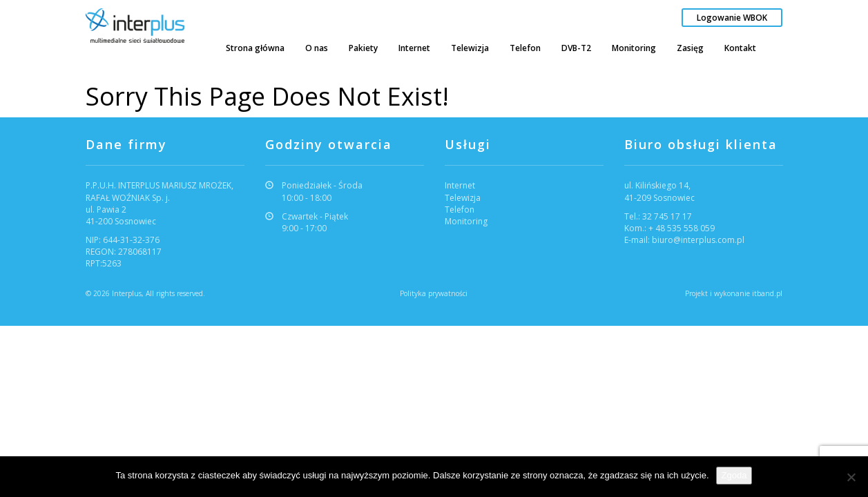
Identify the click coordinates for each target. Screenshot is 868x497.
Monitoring (634, 48)
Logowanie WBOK (732, 18)
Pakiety (363, 48)
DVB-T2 (576, 48)
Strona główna (255, 48)
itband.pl (767, 293)
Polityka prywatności (434, 293)
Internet (414, 48)
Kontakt (740, 48)
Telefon (525, 48)
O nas (317, 48)
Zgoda (734, 475)
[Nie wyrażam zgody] (851, 477)
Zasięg (690, 48)
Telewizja (470, 48)
